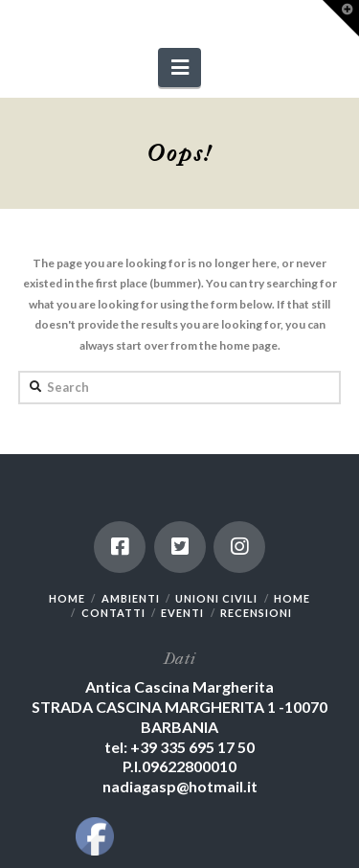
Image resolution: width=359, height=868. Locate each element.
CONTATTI (113, 613)
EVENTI (182, 613)
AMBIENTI (131, 598)
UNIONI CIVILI (216, 598)
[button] (179, 68)
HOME (67, 598)
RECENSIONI (256, 613)
